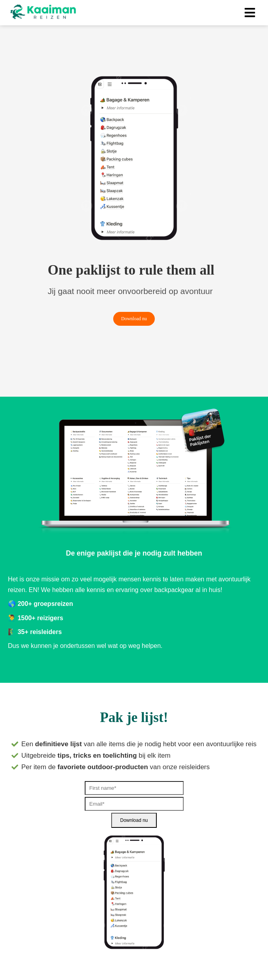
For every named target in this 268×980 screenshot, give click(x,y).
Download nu (134, 820)
